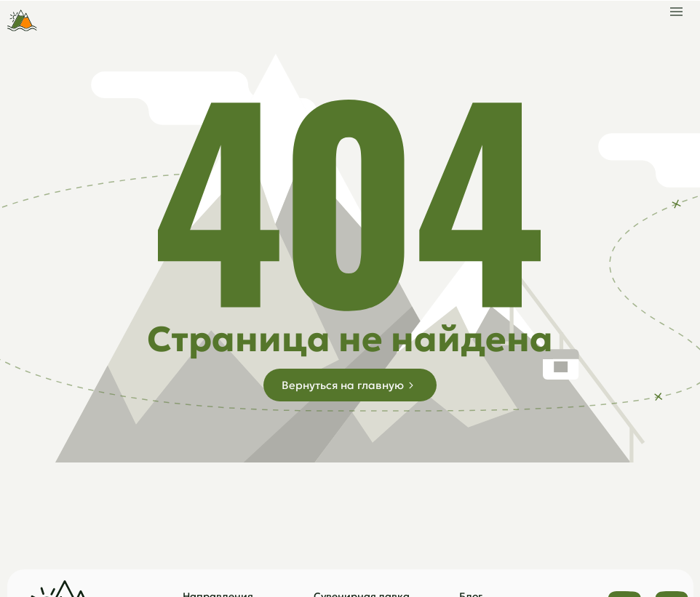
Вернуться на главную (343, 385)
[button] (676, 8)
